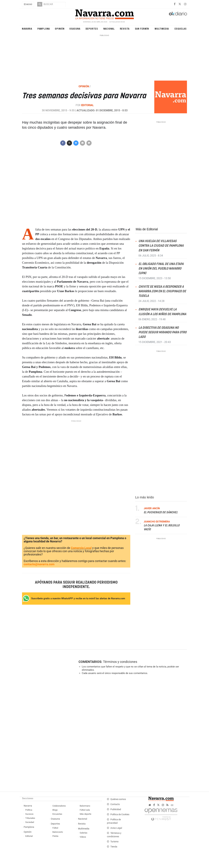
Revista (125, 29)
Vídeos (83, 837)
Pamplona (44, 29)
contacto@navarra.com (39, 564)
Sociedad (30, 822)
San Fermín (142, 29)
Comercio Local (81, 548)
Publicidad (116, 809)
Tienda (114, 847)
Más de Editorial (147, 229)
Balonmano (85, 806)
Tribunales (30, 818)
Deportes (92, 29)
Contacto (115, 804)
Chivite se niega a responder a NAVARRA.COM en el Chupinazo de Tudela (162, 291)
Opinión (60, 29)
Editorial (87, 105)
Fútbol (55, 828)
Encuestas (57, 814)
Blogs (55, 810)
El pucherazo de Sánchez (161, 512)
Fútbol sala (85, 810)
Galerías (84, 833)
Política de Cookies (120, 814)
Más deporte (85, 814)
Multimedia (162, 29)
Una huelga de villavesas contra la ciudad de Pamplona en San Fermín (161, 246)
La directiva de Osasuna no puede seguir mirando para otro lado (162, 332)
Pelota (55, 836)
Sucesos (29, 814)
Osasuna (75, 29)
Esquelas (181, 29)
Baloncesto (58, 832)
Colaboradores (59, 806)
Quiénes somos (118, 799)
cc (172, 805)
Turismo (114, 842)
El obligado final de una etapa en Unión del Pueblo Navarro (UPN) (161, 268)
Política (29, 810)
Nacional (109, 29)
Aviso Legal (116, 828)
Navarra (27, 29)
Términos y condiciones (120, 662)
